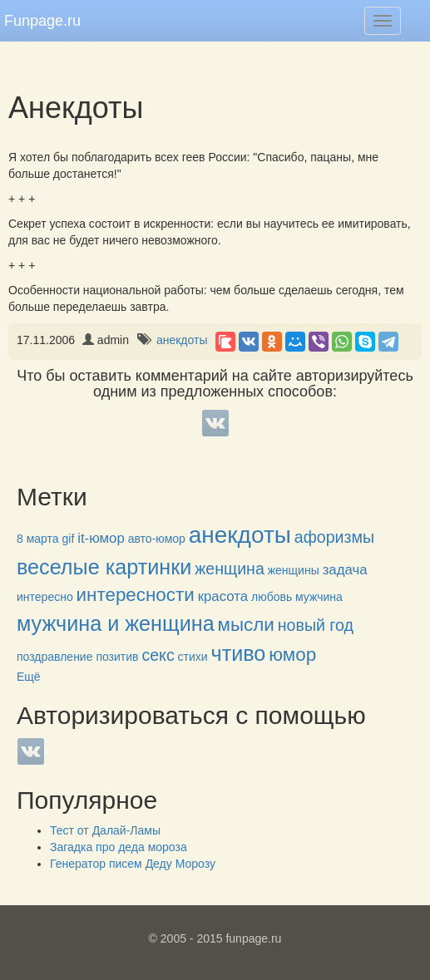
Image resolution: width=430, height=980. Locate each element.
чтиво (239, 653)
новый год (316, 625)
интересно (45, 597)
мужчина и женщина (116, 623)
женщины (294, 570)
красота (223, 596)
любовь (272, 597)
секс (158, 655)
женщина (230, 569)
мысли (246, 625)
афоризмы (334, 537)
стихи (193, 657)
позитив (117, 657)
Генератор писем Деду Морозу (133, 864)
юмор (292, 655)
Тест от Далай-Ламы (105, 830)
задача (345, 570)
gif (69, 539)
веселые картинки (104, 567)
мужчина (319, 597)
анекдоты (182, 340)
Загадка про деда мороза (119, 847)
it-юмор (101, 538)
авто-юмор (157, 539)
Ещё (29, 677)
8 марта (38, 539)
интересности (136, 595)
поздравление (54, 657)
